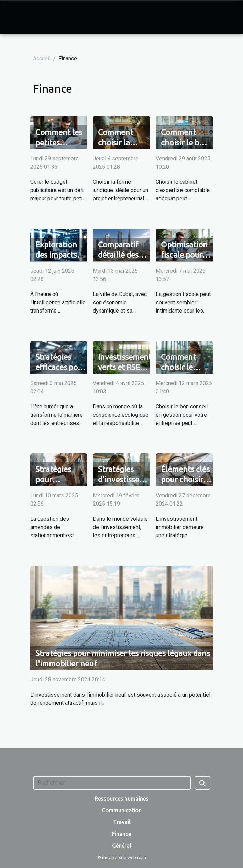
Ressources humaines (121, 799)
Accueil (42, 59)
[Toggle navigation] (18, 17)
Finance (121, 834)
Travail (122, 822)
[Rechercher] (112, 783)
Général (121, 846)
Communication (122, 810)
